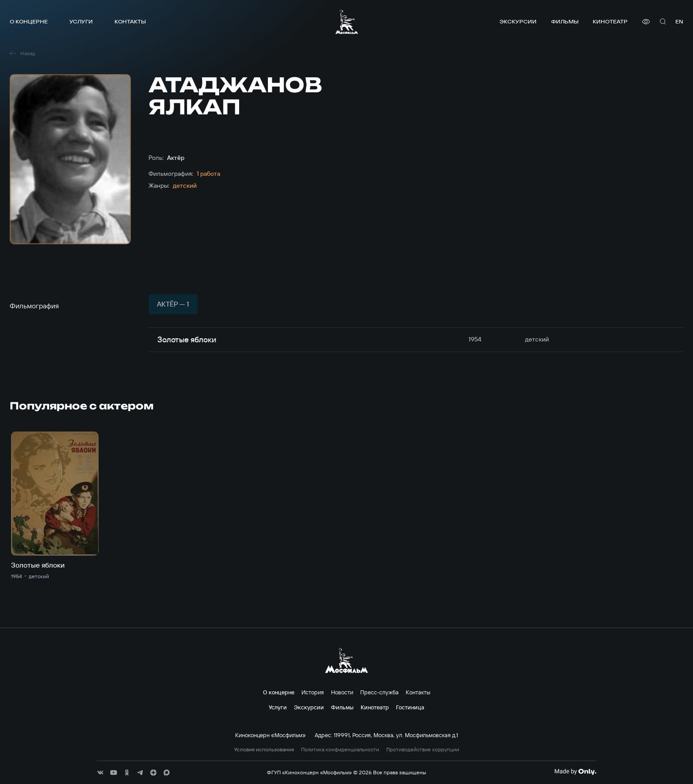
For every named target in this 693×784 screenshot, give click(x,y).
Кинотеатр (610, 21)
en (679, 21)
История (313, 692)
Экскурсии (518, 21)
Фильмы (565, 21)
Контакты (130, 21)
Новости (342, 692)
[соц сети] (100, 773)
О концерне (29, 21)
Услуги (81, 21)
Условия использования (264, 750)
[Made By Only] (575, 772)
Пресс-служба (379, 692)
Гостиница (410, 707)
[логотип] (347, 22)
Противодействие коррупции (423, 750)
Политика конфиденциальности (340, 750)
